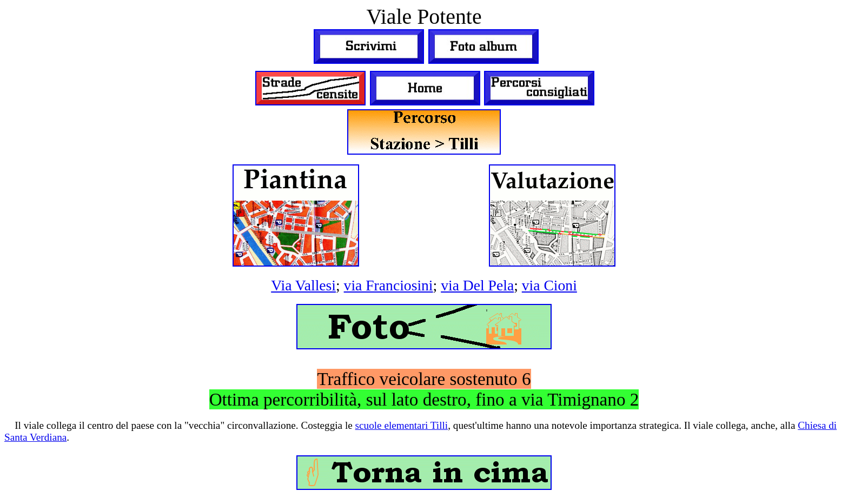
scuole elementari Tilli (402, 425)
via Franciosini (389, 285)
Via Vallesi (303, 285)
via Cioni (549, 285)
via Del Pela (477, 285)
